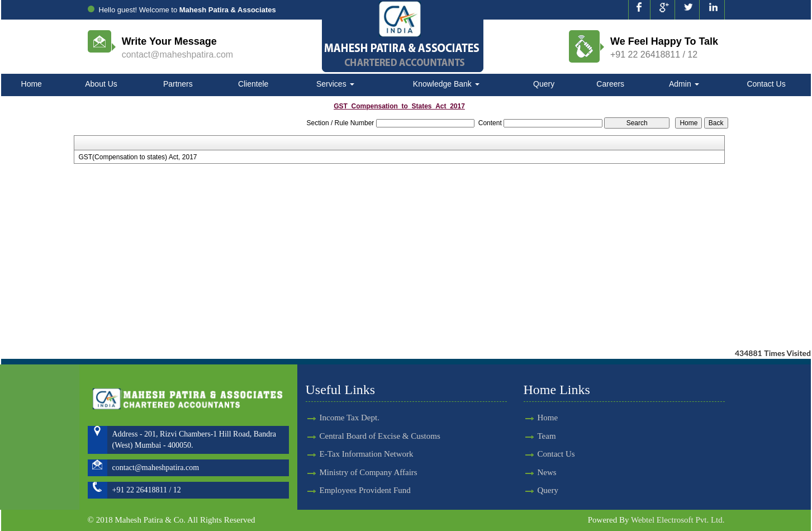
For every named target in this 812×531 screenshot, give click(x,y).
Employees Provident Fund (365, 480)
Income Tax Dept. (350, 407)
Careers (610, 84)
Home (32, 84)
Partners (178, 84)
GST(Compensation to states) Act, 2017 (137, 157)
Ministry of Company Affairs (369, 462)
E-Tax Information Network (367, 444)
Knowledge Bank (446, 84)
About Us (101, 84)
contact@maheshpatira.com (177, 54)
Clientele (253, 84)
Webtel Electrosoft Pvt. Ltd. (678, 520)
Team (537, 436)
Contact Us (766, 84)
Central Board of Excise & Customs (380, 426)
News (537, 472)
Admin (684, 84)
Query (544, 84)
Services (335, 84)
